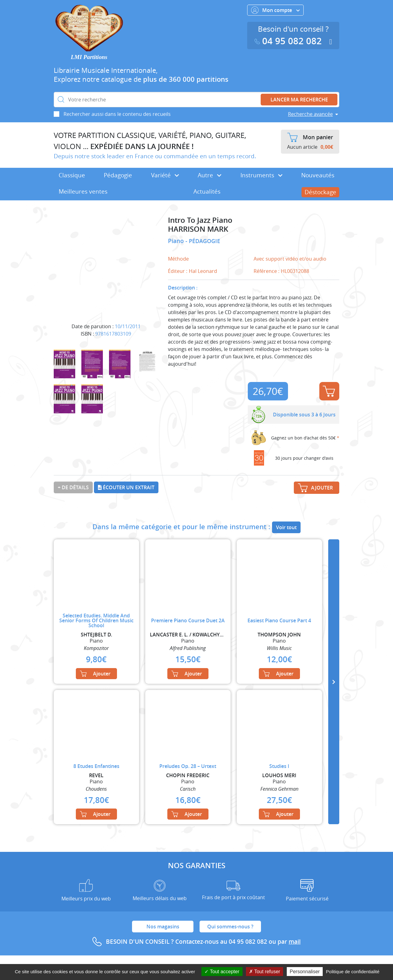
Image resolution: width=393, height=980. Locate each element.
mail (295, 942)
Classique (72, 175)
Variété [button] (165, 175)
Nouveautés (318, 175)
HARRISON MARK (198, 229)
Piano (177, 241)
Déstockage (320, 192)
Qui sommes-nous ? (230, 927)
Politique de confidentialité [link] (353, 972)
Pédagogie (118, 175)
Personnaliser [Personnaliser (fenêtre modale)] (305, 972)
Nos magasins (163, 927)
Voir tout (286, 527)
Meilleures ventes (83, 191)
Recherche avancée (310, 114)
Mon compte (275, 10)
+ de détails (73, 487)
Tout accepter (222, 972)
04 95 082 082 (290, 41)
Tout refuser (265, 972)
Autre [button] (210, 175)
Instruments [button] (261, 175)
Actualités (207, 191)
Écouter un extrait (126, 487)
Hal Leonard (203, 271)
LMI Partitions (89, 57)
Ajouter (329, 391)
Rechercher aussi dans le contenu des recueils (117, 114)
